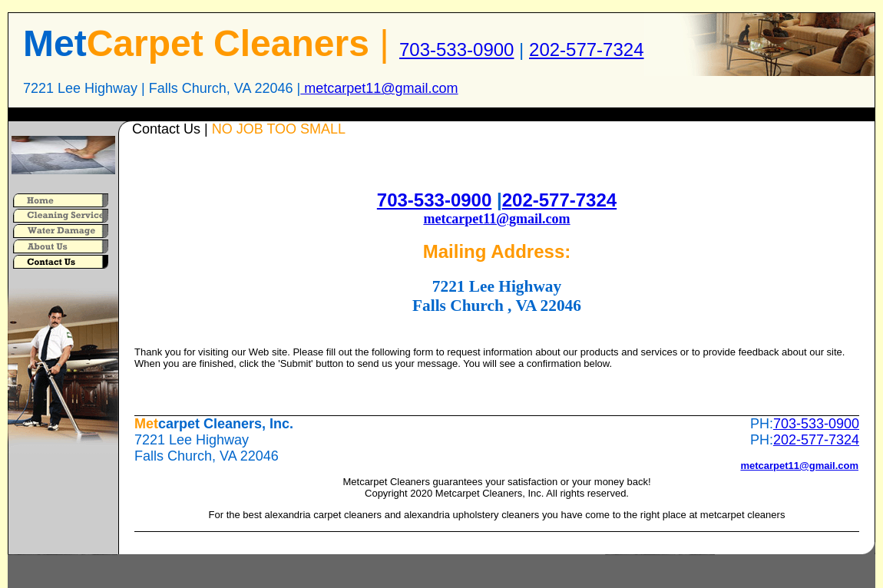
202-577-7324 (586, 50)
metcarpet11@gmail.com (379, 88)
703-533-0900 (456, 50)
